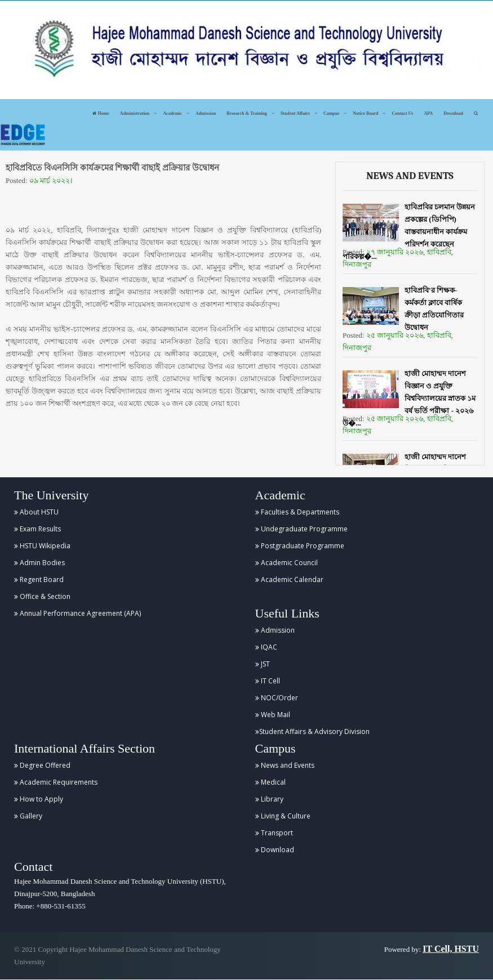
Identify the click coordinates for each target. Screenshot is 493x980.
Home (101, 113)
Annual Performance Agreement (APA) (77, 613)
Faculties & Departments (297, 512)
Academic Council (287, 563)
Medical (270, 782)
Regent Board (39, 580)
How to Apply (39, 799)
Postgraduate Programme (300, 546)
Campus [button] (331, 113)
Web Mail (273, 715)
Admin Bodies (39, 563)
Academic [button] (172, 113)
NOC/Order (277, 698)
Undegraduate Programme (301, 529)
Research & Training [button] (247, 113)
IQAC (266, 647)
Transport (274, 833)
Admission (206, 113)
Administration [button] (135, 113)
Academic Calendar (289, 580)
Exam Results (37, 529)
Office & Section (42, 596)
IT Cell (268, 681)
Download (453, 113)
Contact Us (402, 113)
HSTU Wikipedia (42, 546)
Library (269, 799)
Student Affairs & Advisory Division (312, 731)
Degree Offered (42, 765)
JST (263, 664)
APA (428, 113)
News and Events (285, 765)
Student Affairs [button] (295, 113)
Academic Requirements (56, 782)
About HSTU (36, 512)
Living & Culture (283, 816)
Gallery (28, 816)
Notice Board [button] (365, 113)
